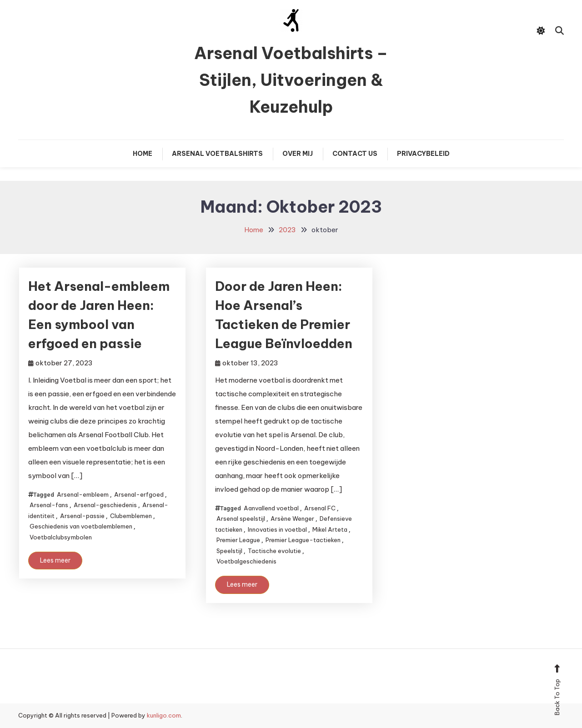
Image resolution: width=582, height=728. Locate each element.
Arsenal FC (320, 508)
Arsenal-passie (82, 516)
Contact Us (355, 154)
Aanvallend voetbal (271, 508)
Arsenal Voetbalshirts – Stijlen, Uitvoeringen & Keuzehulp (291, 80)
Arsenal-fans (49, 505)
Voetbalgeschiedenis (246, 561)
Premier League (238, 540)
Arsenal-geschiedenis (105, 505)
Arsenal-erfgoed (139, 494)
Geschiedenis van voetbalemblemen (81, 526)
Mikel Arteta (330, 529)
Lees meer (55, 560)
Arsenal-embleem (83, 494)
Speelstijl (229, 551)
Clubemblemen (131, 516)
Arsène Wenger (292, 519)
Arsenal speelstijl (241, 519)
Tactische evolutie (274, 551)
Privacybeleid (423, 154)
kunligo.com (164, 715)
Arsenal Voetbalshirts (217, 154)
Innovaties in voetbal (277, 529)
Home (143, 154)
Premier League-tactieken (303, 540)
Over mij (298, 154)
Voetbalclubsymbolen (61, 537)
